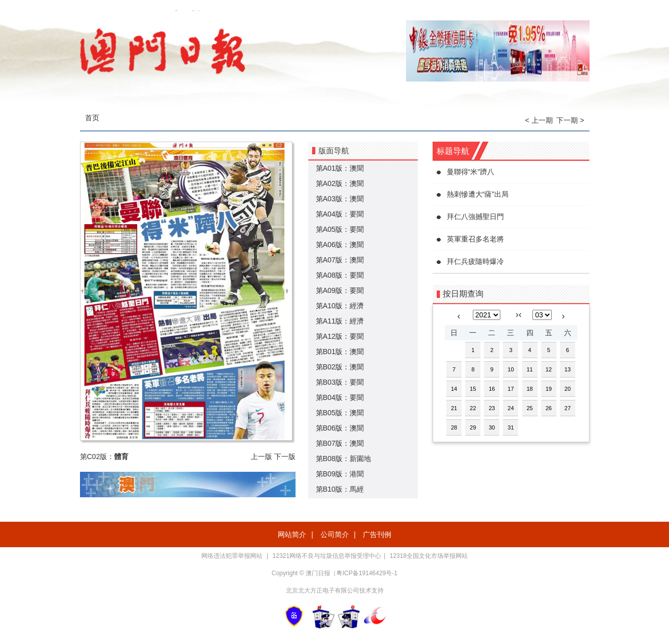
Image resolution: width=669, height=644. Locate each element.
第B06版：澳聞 (340, 428)
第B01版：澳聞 (340, 352)
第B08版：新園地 (344, 459)
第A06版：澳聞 (340, 245)
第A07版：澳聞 (340, 260)
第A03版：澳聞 (340, 199)
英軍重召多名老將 (475, 239)
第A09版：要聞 (340, 290)
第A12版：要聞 (340, 336)
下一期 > (570, 120)
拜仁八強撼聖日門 (475, 217)
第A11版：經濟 (340, 321)
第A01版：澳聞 (340, 168)
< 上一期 (539, 120)
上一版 (261, 457)
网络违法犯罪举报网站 (233, 556)
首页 (92, 118)
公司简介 (335, 534)
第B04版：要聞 (340, 397)
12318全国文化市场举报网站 (429, 556)
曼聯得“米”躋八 (471, 172)
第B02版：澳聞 (340, 367)
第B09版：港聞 (340, 474)
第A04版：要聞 (340, 214)
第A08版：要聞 (340, 275)
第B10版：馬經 (340, 489)
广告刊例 (377, 534)
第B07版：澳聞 (340, 443)
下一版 (285, 457)
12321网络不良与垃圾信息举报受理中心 (327, 556)
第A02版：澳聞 (340, 183)
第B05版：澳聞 (340, 413)
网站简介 (292, 534)
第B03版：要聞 (340, 382)
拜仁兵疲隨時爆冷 (475, 261)
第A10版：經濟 (340, 306)
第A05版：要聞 (340, 229)
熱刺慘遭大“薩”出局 (478, 194)
